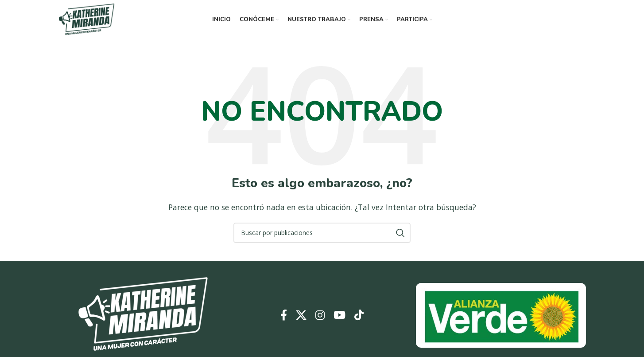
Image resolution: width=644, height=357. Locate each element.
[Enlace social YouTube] (339, 316)
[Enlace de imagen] (143, 314)
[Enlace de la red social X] (301, 316)
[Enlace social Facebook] (284, 316)
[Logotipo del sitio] (87, 19)
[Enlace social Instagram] (320, 316)
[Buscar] (322, 233)
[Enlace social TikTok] (359, 316)
